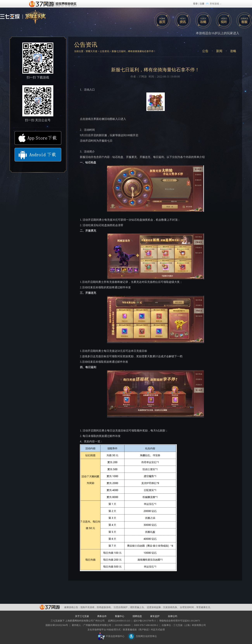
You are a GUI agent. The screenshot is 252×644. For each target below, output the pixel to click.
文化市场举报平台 (97, 630)
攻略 (203, 20)
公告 (205, 51)
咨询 (183, 20)
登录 (195, 4)
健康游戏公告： (72, 607)
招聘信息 (137, 616)
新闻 (219, 51)
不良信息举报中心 (111, 636)
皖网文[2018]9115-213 (119, 621)
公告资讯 (86, 45)
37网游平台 (50, 607)
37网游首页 (54, 4)
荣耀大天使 (91, 51)
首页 (162, 20)
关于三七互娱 (82, 616)
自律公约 (173, 616)
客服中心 (120, 616)
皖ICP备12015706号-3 (145, 621)
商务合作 (102, 616)
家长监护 (155, 616)
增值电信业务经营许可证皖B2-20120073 (180, 621)
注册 (202, 4)
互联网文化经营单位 (142, 636)
